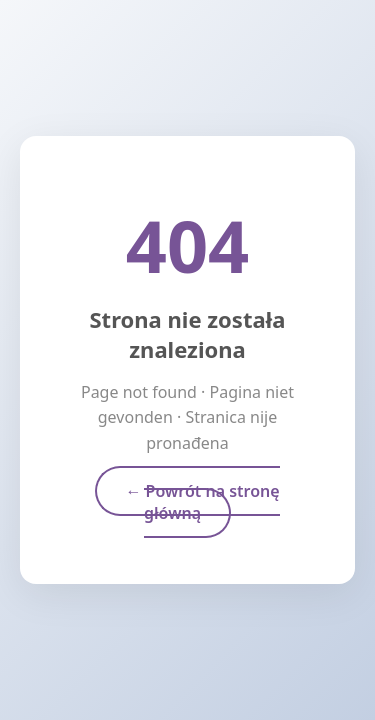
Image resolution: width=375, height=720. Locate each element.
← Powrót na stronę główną (202, 502)
